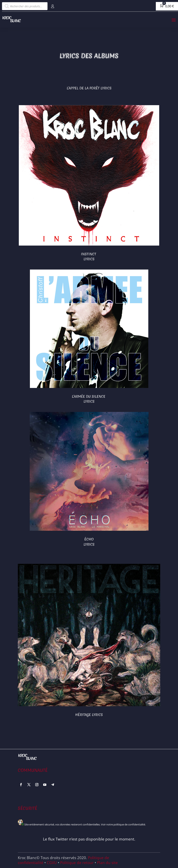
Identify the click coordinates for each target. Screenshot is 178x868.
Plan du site (107, 863)
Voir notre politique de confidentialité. (123, 824)
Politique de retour (77, 863)
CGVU (52, 863)
